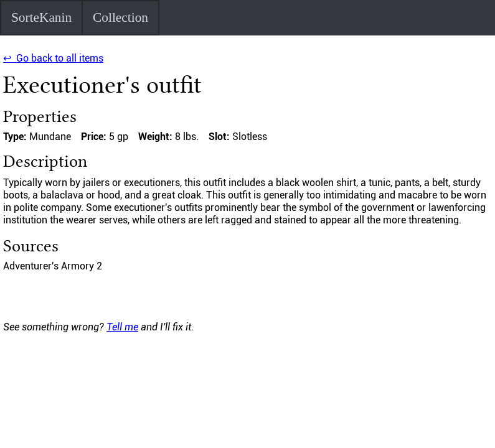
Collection (120, 17)
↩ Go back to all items (53, 58)
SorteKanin (41, 17)
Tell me (122, 327)
